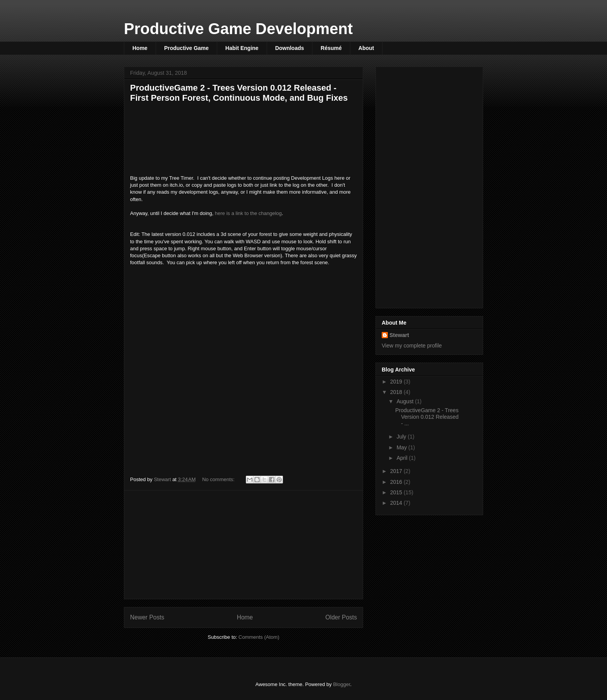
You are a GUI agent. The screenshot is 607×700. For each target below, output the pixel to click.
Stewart (399, 335)
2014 (397, 503)
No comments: (219, 479)
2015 (397, 492)
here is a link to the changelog (248, 213)
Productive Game (186, 48)
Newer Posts (147, 617)
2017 (397, 471)
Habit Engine (242, 48)
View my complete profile (412, 346)
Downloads (290, 48)
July (402, 437)
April (403, 458)
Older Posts (341, 617)
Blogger (341, 684)
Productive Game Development (238, 29)
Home (140, 48)
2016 (397, 482)
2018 (397, 392)
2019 (397, 382)
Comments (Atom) (259, 637)
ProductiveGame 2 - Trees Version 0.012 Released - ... (427, 417)
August (406, 401)
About (366, 48)
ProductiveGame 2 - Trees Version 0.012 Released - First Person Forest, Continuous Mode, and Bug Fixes (239, 93)
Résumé (331, 48)
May (402, 447)
